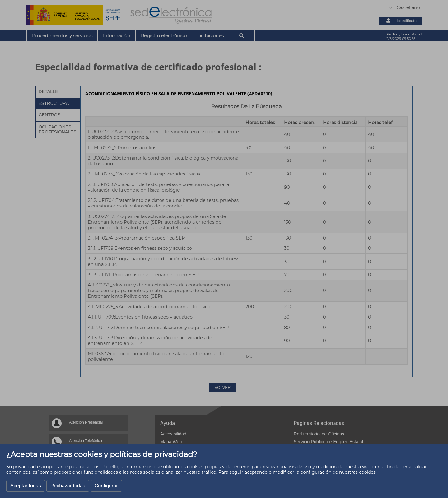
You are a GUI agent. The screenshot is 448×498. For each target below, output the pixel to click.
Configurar (106, 486)
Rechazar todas (68, 486)
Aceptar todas (26, 486)
